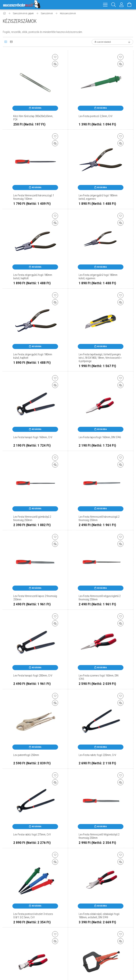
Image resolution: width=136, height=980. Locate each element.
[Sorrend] (112, 42)
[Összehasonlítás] (55, 65)
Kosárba (37, 109)
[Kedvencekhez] (55, 58)
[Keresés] (114, 5)
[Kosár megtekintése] (129, 5)
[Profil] (122, 5)
